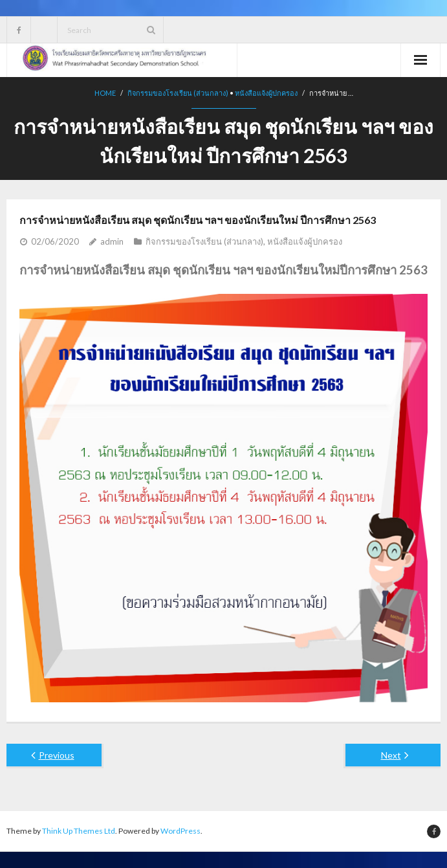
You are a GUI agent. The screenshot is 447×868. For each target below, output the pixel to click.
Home (105, 93)
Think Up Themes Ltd (79, 831)
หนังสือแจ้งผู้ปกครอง (266, 93)
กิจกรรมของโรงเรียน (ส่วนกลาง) (178, 93)
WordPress (180, 831)
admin (112, 241)
